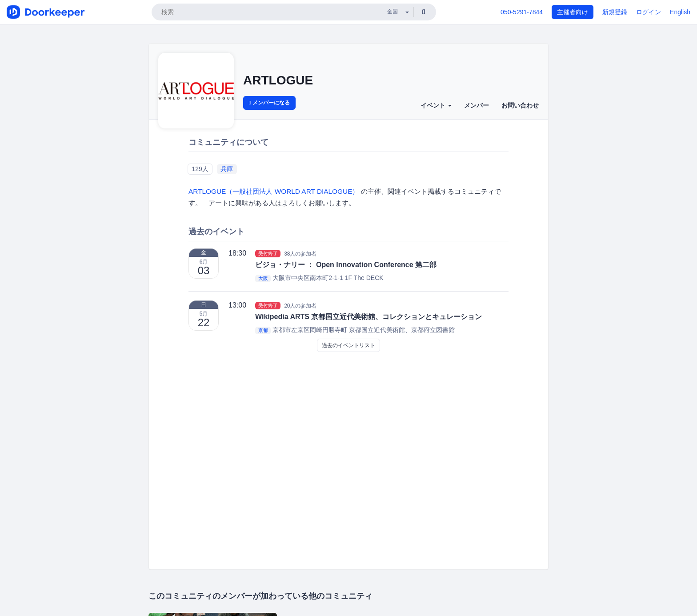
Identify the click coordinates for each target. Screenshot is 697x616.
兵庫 (227, 169)
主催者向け (573, 12)
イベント (436, 105)
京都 (263, 330)
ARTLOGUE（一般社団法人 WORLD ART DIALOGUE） (275, 191)
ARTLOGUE (278, 80)
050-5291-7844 (522, 12)
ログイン (649, 12)
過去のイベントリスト (348, 345)
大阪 (263, 278)
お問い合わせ (520, 105)
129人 (200, 169)
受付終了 (268, 253)
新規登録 (615, 12)
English (680, 12)
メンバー (477, 105)
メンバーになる (269, 103)
